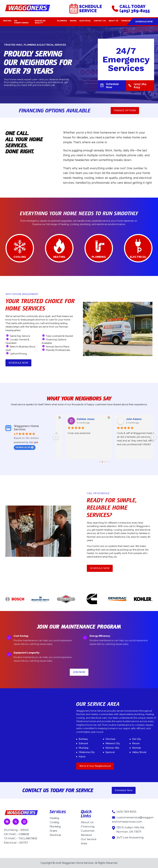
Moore (136, 743)
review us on (25, 447)
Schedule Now (144, 22)
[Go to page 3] (107, 462)
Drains (73, 21)
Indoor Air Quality (40, 22)
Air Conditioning (21, 22)
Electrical (85, 21)
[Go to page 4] (110, 462)
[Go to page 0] (100, 462)
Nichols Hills (112, 748)
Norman (137, 748)
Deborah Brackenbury (83, 419)
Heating (7, 21)
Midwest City (113, 743)
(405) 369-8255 (138, 86)
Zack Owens (126, 419)
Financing (126, 21)
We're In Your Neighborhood (95, 766)
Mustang (83, 748)
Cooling (54, 822)
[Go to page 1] (102, 462)
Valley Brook (139, 752)
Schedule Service (86, 9)
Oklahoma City (87, 752)
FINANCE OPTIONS (125, 110)
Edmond (83, 743)
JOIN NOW (79, 672)
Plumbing (62, 21)
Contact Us (100, 21)
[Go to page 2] (105, 462)
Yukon (82, 757)
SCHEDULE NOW (18, 363)
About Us (113, 21)
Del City (137, 739)
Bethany (83, 739)
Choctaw (110, 739)
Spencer (110, 752)
